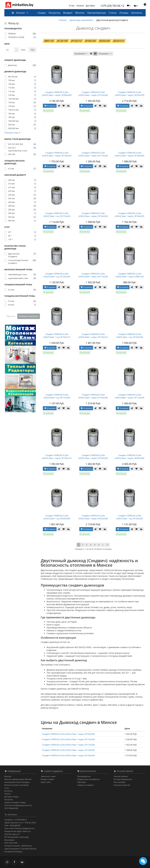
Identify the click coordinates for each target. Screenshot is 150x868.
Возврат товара (47, 779)
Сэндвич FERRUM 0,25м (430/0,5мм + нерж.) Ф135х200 (93, 94)
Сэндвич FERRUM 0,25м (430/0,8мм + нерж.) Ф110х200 (130, 396)
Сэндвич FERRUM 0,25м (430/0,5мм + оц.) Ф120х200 (57, 275)
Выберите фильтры (29, 316)
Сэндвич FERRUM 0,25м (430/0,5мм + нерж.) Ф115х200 (93, 275)
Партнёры (82, 782)
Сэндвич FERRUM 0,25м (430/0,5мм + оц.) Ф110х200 (57, 396)
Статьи (113, 13)
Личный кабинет (121, 776)
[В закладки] (64, 106)
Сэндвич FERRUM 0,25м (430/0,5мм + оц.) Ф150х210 (57, 336)
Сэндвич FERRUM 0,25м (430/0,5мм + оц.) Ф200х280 (57, 517)
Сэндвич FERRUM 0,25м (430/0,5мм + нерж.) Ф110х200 (93, 154)
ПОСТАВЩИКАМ (11, 808)
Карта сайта (46, 782)
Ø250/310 (119, 41)
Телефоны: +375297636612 (16, 820)
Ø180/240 (91, 41)
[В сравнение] (68, 106)
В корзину (50, 106)
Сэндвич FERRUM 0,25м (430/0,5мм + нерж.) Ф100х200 (93, 457)
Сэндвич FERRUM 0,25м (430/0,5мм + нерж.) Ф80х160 (130, 275)
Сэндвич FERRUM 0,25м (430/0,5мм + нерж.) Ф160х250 (130, 215)
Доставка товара (11, 797)
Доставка (90, 6)
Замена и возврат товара (15, 802)
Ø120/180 (63, 41)
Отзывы (124, 13)
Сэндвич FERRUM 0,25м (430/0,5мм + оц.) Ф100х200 (130, 336)
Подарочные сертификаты (89, 779)
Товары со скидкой (85, 785)
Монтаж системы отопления (16, 785)
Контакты (137, 13)
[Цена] (9, 50)
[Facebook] (15, 862)
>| (107, 545)
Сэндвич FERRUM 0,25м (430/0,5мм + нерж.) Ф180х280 (130, 154)
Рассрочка (54, 13)
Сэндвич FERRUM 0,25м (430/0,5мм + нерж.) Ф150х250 (57, 154)
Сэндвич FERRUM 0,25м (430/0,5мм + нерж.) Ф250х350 (130, 94)
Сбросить (11, 316)
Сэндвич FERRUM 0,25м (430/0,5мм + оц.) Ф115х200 (57, 215)
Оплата (80, 6)
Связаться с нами (48, 776)
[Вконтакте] (23, 862)
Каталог (18, 13)
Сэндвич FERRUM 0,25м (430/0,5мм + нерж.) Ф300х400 (57, 94)
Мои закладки (120, 782)
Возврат (68, 13)
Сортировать (81, 54)
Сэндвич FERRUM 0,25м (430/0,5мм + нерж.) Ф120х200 (93, 215)
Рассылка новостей (122, 785)
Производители (84, 776)
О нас (72, 6)
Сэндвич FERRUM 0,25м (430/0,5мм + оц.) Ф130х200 (130, 517)
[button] (144, 6)
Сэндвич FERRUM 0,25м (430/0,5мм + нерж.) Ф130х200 (93, 396)
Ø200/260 (105, 41)
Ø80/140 (49, 41)
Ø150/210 (76, 41)
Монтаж (80, 13)
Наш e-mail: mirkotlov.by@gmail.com (19, 828)
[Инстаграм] (8, 862)
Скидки (42, 13)
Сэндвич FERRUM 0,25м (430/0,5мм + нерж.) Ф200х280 (130, 457)
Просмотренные (97, 13)
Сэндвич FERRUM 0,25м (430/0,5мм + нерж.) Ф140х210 (57, 457)
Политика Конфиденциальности (18, 805)
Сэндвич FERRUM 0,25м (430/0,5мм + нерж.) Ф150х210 (93, 336)
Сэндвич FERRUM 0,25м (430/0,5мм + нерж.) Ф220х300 (93, 517)
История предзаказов (123, 779)
